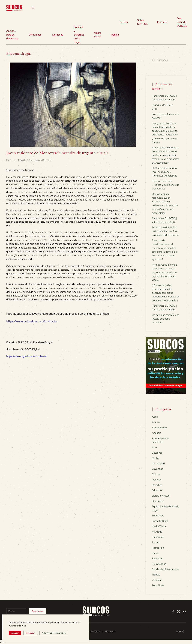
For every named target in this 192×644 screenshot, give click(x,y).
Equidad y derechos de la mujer (79, 35)
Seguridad (157, 559)
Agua (155, 417)
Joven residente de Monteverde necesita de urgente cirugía (57, 153)
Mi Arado (157, 532)
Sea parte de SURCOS (182, 22)
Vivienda (157, 580)
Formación (158, 516)
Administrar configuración (54, 633)
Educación (157, 490)
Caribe (155, 458)
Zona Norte (158, 585)
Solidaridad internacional (166, 569)
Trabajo (115, 35)
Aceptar (15, 633)
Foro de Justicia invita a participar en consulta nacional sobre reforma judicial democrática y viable (165, 272)
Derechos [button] (58, 35)
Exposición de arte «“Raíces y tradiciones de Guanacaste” (165, 185)
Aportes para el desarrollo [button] (12, 35)
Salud (155, 553)
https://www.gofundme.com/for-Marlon (32, 321)
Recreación (158, 548)
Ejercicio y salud (161, 496)
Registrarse (38, 611)
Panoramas (158, 537)
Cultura (156, 474)
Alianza (156, 422)
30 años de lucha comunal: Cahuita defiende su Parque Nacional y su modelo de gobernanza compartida (166, 293)
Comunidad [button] (35, 35)
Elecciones (158, 501)
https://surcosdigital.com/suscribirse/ (26, 356)
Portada (123, 22)
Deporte (156, 480)
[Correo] (16, 611)
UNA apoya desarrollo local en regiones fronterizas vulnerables (164, 172)
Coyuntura (158, 469)
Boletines (157, 453)
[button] (33, 8)
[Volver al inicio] (14, 8)
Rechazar (30, 633)
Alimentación (159, 428)
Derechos (47, 160)
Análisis (156, 433)
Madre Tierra (97, 35)
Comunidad (158, 464)
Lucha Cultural (160, 521)
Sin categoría (159, 564)
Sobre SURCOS (142, 22)
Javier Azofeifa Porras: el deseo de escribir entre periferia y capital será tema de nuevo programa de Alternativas (166, 155)
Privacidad (110, 632)
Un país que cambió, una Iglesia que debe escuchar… (166, 319)
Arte (154, 447)
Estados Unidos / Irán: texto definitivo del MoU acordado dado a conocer (166, 231)
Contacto (162, 22)
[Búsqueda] (166, 60)
